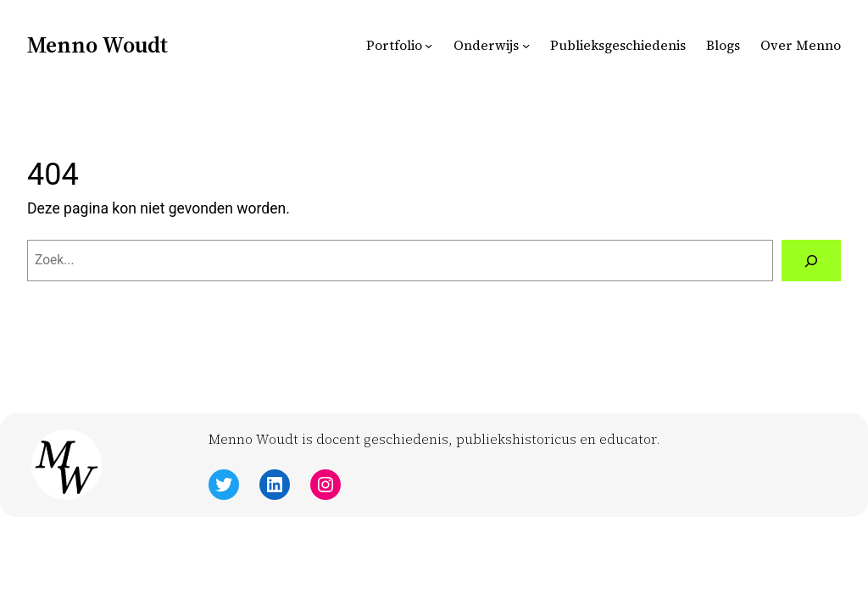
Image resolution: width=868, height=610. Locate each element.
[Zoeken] (811, 261)
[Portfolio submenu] (428, 45)
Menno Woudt (97, 44)
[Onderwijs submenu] (526, 45)
